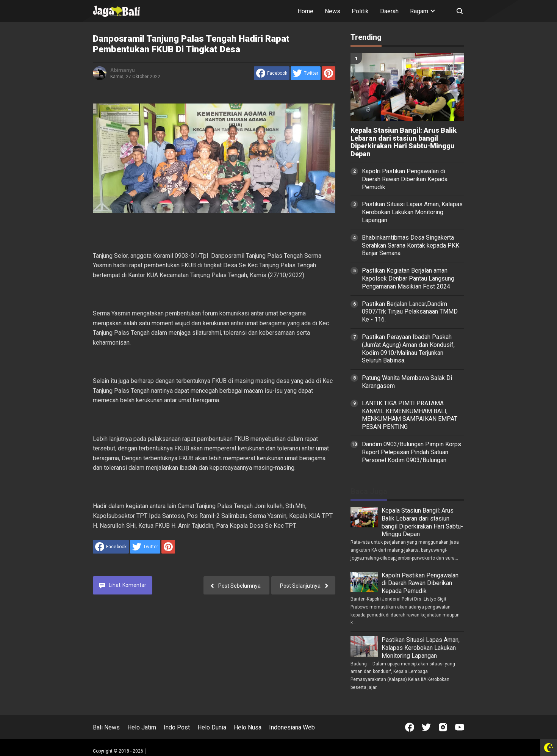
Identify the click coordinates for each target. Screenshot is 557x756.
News (332, 11)
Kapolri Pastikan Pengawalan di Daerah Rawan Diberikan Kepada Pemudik (405, 179)
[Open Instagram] (443, 727)
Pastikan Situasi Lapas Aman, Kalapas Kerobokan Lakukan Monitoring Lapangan (412, 212)
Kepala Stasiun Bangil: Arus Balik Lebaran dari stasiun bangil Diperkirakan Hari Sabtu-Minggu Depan (404, 142)
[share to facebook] (272, 73)
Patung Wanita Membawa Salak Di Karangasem (407, 382)
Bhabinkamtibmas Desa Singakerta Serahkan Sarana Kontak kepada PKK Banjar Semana (411, 245)
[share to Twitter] (306, 73)
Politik (360, 11)
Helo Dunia (212, 727)
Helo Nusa (248, 727)
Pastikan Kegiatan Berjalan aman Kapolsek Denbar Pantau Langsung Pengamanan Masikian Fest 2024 (408, 278)
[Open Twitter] (426, 727)
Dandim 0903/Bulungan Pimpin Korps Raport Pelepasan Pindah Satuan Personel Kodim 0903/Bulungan (411, 452)
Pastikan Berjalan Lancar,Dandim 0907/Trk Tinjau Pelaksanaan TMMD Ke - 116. (410, 312)
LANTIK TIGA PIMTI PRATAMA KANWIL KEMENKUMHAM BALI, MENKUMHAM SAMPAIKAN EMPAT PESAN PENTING (410, 415)
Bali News (106, 727)
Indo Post (177, 727)
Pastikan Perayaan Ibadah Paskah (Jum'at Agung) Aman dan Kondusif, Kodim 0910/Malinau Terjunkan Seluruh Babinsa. (408, 349)
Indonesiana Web (292, 727)
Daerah (389, 11)
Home (305, 11)
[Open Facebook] (410, 727)
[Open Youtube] (460, 727)
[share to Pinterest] (329, 73)
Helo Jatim (142, 727)
